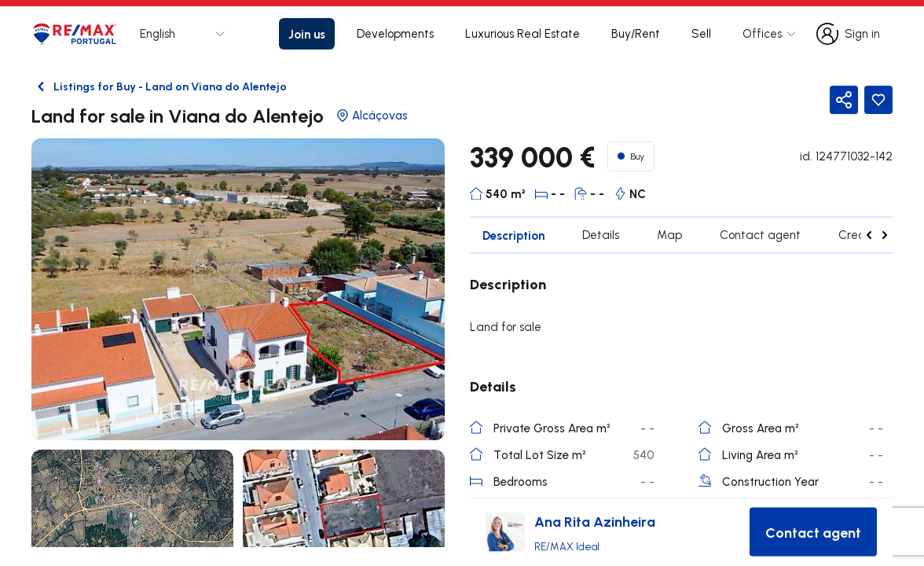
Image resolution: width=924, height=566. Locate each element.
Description (513, 235)
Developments (395, 33)
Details (601, 235)
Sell (701, 33)
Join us (307, 34)
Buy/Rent (636, 33)
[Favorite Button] (878, 100)
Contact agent (760, 235)
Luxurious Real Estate (522, 33)
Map (669, 235)
